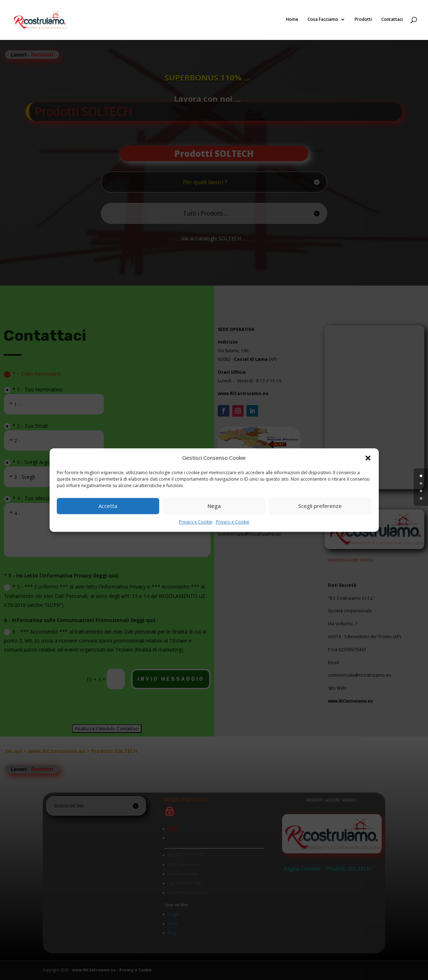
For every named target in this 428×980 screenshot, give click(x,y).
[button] (368, 458)
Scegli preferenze (320, 506)
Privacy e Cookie (196, 522)
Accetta (108, 506)
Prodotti (363, 21)
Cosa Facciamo (323, 21)
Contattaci (392, 21)
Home (292, 21)
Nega (214, 506)
